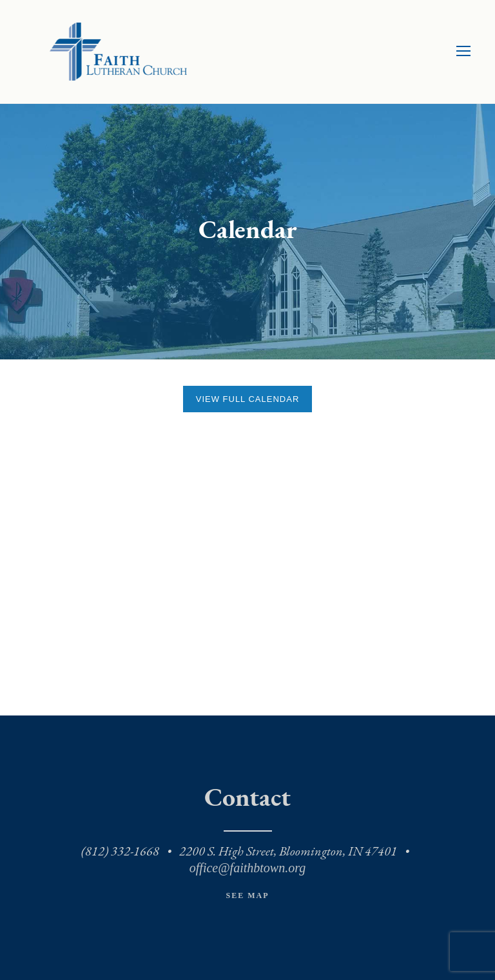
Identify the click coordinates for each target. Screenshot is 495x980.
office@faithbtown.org (247, 868)
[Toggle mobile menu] (463, 52)
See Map (247, 895)
